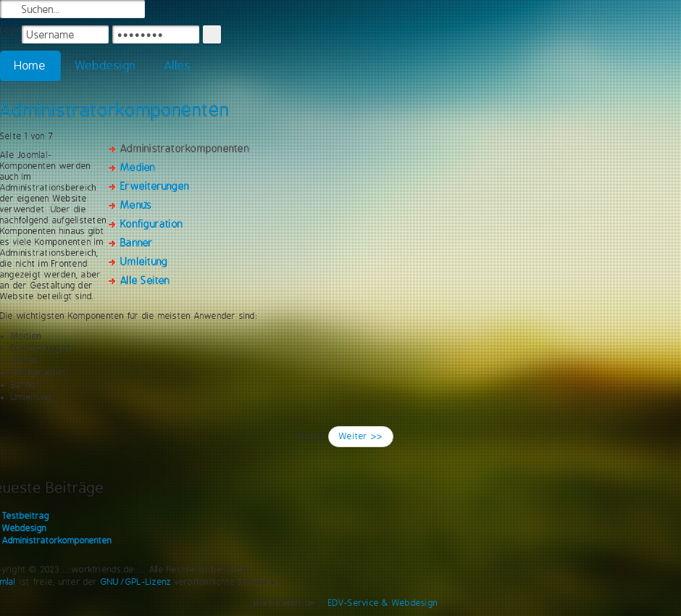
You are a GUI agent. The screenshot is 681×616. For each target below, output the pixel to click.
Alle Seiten (145, 280)
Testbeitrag (26, 516)
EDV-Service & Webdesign (383, 603)
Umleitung (144, 262)
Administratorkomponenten (115, 109)
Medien (138, 167)
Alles (177, 66)
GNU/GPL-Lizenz (136, 582)
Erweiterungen (155, 186)
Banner (137, 243)
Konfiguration (151, 224)
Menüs (136, 205)
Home (30, 66)
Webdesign (105, 66)
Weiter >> (361, 436)
